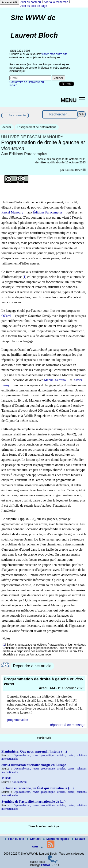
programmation (18, 720)
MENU (69, 100)
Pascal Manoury (12, 212)
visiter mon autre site (55, 54)
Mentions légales (57, 839)
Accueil (7, 127)
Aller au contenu (31, 2)
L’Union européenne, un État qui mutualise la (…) (38, 788)
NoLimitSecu (19, 782)
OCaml (6, 316)
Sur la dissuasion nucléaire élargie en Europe (34, 765)
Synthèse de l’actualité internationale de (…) (33, 801)
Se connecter (18, 115)
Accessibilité (10, 2)
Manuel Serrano (55, 380)
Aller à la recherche (56, 2)
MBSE (6, 778)
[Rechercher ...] (60, 114)
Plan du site (15, 839)
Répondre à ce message (67, 725)
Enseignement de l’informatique (37, 127)
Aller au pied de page (34, 6)
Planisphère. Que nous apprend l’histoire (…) (34, 751)
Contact (34, 839)
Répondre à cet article (32, 666)
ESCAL (46, 865)
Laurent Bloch (73, 170)
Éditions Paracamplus (48, 212)
